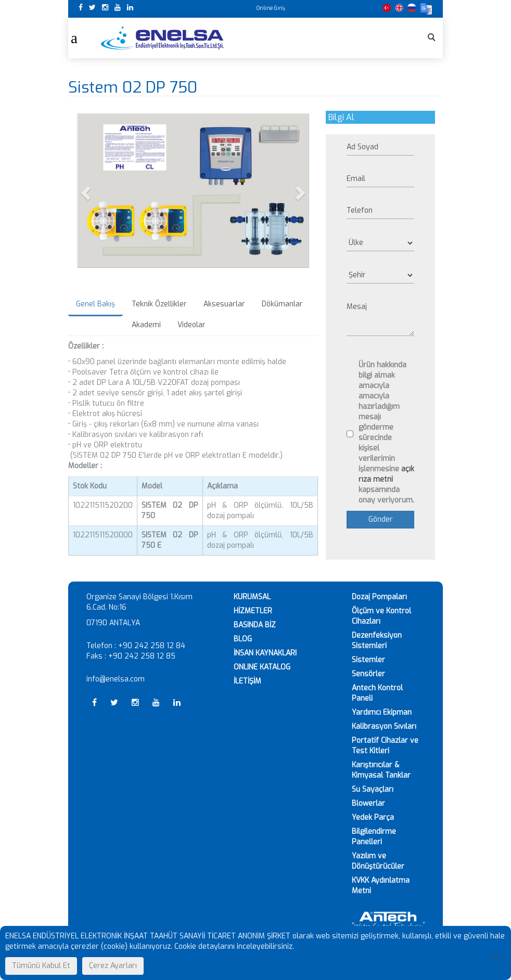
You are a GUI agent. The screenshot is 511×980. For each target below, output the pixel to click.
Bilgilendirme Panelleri (374, 837)
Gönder (381, 519)
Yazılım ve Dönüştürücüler (378, 861)
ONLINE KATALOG (262, 667)
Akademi (146, 325)
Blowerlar (368, 803)
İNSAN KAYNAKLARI (265, 653)
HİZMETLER (253, 611)
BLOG (243, 639)
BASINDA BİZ (255, 625)
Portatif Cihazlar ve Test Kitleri (385, 746)
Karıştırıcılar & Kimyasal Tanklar (381, 770)
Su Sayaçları (373, 789)
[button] (87, 192)
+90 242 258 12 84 (152, 646)
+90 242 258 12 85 (142, 656)
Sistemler (368, 660)
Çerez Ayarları (113, 966)
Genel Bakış (95, 304)
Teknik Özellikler (159, 304)
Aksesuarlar (224, 304)
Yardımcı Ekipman (382, 712)
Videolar (191, 325)
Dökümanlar (282, 304)
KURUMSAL (252, 597)
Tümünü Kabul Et (41, 966)
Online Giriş (271, 8)
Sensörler (368, 674)
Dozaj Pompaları (379, 597)
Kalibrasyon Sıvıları (384, 726)
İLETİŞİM (247, 681)
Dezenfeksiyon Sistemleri (377, 641)
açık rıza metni (386, 474)
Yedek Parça (373, 817)
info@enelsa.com (116, 679)
